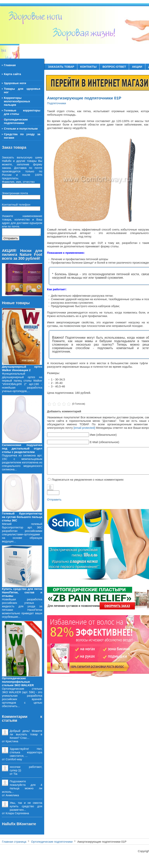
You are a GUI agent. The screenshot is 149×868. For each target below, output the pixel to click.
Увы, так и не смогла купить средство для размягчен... (26, 806)
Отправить (54, 499)
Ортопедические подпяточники (52, 842)
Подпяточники (57, 103)
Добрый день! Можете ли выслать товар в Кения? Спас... (26, 734)
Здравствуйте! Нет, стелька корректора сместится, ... (26, 752)
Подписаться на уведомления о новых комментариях (88, 480)
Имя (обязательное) (103, 435)
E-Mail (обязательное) (104, 442)
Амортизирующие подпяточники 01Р (84, 98)
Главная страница (14, 842)
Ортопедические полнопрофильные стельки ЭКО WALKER (18, 682)
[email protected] (84, 428)
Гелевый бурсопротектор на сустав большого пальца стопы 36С (22, 517)
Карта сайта (12, 74)
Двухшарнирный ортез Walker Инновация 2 (22, 368)
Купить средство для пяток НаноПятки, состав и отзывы (22, 592)
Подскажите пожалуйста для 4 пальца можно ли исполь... (22, 786)
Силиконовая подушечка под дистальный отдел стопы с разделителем (22, 448)
